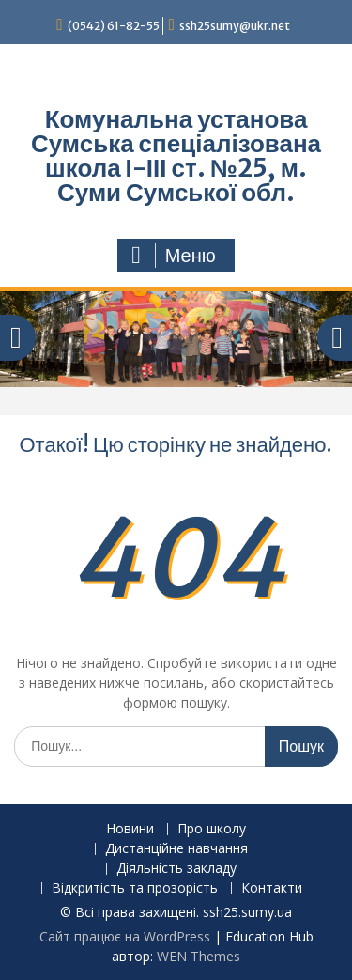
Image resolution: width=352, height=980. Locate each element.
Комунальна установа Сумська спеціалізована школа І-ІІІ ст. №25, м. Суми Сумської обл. (176, 156)
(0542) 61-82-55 (114, 26)
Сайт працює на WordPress (125, 936)
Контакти (272, 888)
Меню (174, 256)
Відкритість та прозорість (135, 888)
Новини (130, 829)
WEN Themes (199, 956)
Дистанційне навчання (176, 849)
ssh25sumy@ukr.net (235, 26)
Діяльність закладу (176, 869)
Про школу (212, 829)
